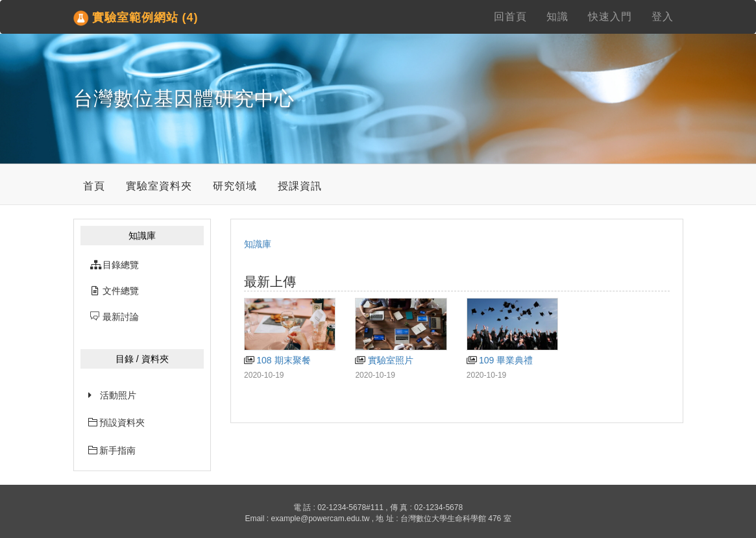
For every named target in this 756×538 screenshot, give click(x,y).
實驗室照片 (384, 360)
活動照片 (118, 395)
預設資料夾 (117, 422)
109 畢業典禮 (500, 360)
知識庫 (258, 244)
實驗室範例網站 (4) (136, 18)
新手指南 (112, 450)
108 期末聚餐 (277, 360)
